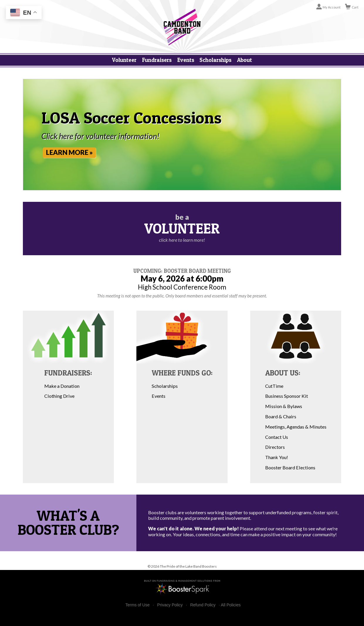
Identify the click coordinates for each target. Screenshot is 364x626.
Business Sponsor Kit (287, 396)
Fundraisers (157, 60)
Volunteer (124, 60)
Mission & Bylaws (284, 406)
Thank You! (277, 457)
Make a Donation (62, 386)
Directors (275, 447)
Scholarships (215, 60)
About (244, 60)
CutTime (274, 386)
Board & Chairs (281, 416)
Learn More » (72, 152)
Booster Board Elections (290, 467)
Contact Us (277, 437)
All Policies (231, 605)
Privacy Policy (170, 605)
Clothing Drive (59, 396)
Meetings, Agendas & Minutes (296, 427)
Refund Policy (203, 605)
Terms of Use (138, 605)
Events (186, 60)
